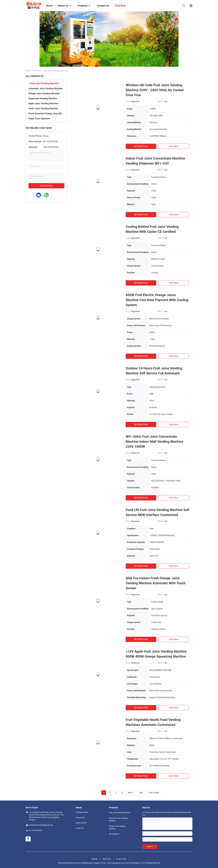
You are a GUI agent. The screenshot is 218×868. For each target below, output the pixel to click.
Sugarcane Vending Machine (43, 98)
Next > (131, 793)
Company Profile (82, 812)
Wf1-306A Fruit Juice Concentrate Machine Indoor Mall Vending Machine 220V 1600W (154, 442)
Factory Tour (80, 818)
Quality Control (81, 823)
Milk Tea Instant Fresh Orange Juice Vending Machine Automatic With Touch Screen (156, 583)
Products (37, 71)
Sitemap (95, 859)
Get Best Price (141, 146)
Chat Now (174, 146)
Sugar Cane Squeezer (39, 118)
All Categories (114, 834)
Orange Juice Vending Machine (44, 93)
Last (141, 793)
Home (28, 71)
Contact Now (46, 186)
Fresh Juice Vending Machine (43, 108)
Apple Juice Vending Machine (43, 103)
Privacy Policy (121, 859)
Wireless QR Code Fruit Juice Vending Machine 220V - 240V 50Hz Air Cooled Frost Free (155, 90)
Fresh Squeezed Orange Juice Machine (46, 113)
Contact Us (80, 828)
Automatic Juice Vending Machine (46, 88)
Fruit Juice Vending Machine (44, 83)
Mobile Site (107, 859)
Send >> (150, 847)
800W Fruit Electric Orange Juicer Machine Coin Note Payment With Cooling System (157, 300)
